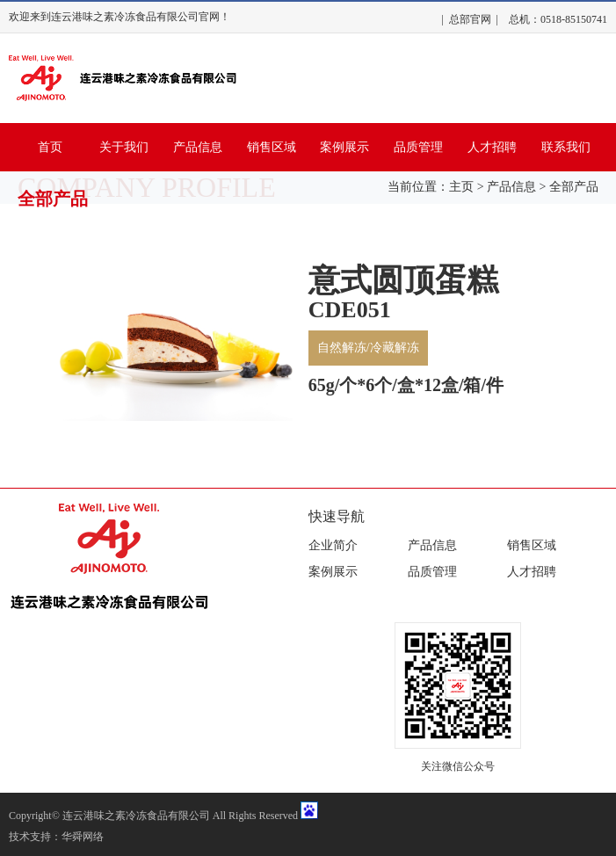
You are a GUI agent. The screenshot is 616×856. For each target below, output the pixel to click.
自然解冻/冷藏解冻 (368, 348)
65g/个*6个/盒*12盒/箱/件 (406, 385)
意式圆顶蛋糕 (403, 280)
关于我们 (124, 147)
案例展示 (344, 147)
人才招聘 (492, 147)
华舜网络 (83, 837)
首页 (50, 147)
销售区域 (272, 147)
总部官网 (470, 19)
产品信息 (198, 147)
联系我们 (566, 147)
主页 (461, 187)
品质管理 (418, 147)
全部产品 (574, 187)
